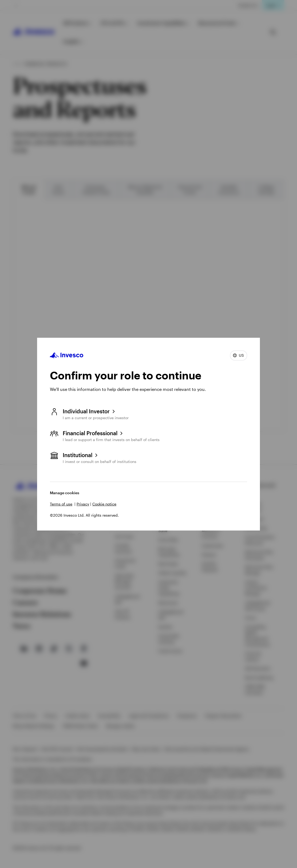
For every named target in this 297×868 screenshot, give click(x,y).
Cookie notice (104, 504)
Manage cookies (65, 493)
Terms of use (61, 504)
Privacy (83, 504)
